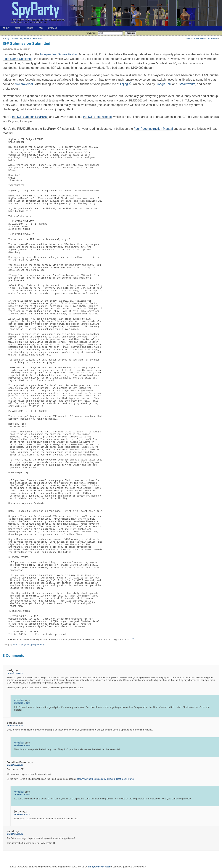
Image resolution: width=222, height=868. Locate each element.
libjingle (125, 84)
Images (29, 28)
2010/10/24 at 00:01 (15, 834)
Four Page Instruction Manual (153, 129)
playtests (25, 645)
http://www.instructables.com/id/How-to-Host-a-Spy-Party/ (106, 779)
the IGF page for (30, 117)
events (17, 645)
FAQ (41, 28)
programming (38, 645)
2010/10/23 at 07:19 (22, 814)
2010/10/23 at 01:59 (22, 794)
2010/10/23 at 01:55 (22, 703)
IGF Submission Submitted (27, 43)
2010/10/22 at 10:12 (15, 725)
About (6, 28)
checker (19, 700)
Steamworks (187, 84)
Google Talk (164, 84)
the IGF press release (97, 117)
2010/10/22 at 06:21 (15, 673)
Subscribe (131, 33)
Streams (53, 28)
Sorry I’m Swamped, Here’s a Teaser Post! (24, 38)
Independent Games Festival (59, 54)
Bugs (18, 28)
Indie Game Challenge (18, 59)
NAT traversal (24, 84)
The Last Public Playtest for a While (201, 38)
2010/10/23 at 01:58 (22, 745)
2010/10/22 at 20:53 (15, 765)
